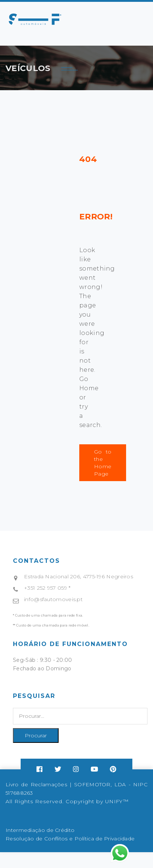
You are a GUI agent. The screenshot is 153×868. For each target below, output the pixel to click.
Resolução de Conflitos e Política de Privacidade (70, 839)
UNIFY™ (117, 801)
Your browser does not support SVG (35, 19)
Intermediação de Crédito (40, 830)
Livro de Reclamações (36, 784)
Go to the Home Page (103, 463)
